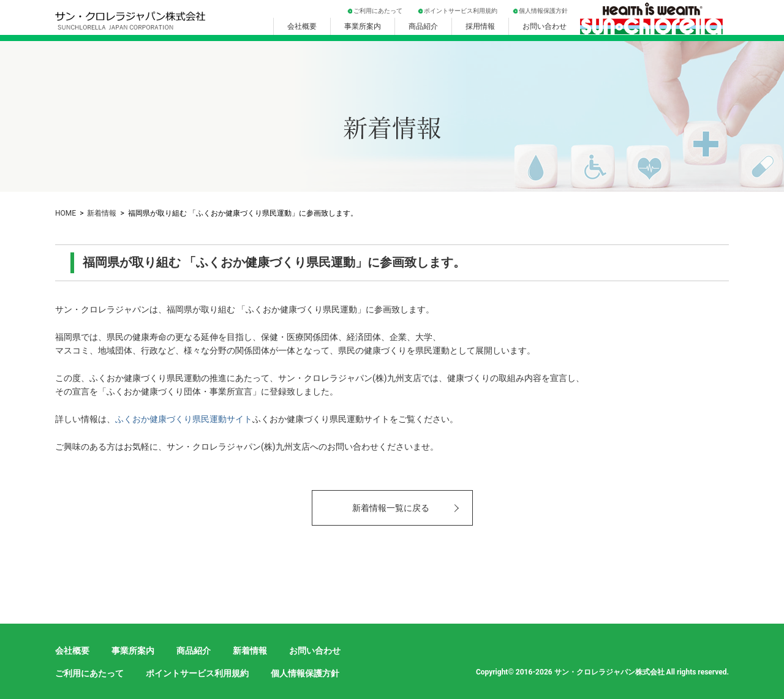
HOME (66, 213)
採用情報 (480, 26)
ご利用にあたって (378, 11)
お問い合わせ (545, 26)
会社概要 (302, 26)
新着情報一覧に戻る (391, 508)
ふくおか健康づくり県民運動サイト (184, 419)
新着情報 (102, 213)
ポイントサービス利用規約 (461, 11)
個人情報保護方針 (543, 11)
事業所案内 (363, 26)
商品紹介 (423, 26)
